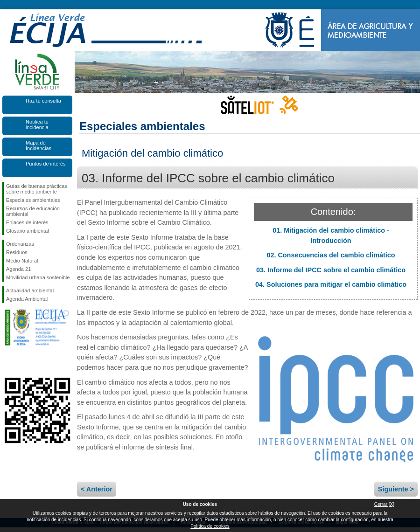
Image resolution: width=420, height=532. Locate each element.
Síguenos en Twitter (23, 363)
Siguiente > (396, 489)
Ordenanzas (20, 244)
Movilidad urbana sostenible (38, 277)
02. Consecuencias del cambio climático (331, 255)
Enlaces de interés (27, 222)
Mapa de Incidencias (38, 145)
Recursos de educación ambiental (33, 211)
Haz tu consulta (43, 101)
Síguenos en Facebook (8, 363)
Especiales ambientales (33, 200)
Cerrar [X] (384, 504)
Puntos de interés (46, 164)
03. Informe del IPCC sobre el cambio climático (331, 270)
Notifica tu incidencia (37, 124)
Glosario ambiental (28, 231)
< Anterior (97, 489)
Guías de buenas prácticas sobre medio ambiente (37, 189)
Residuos (17, 252)
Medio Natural (22, 261)
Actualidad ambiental (30, 290)
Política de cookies (210, 526)
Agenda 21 (18, 269)
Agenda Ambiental (27, 299)
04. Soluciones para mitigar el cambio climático (331, 284)
